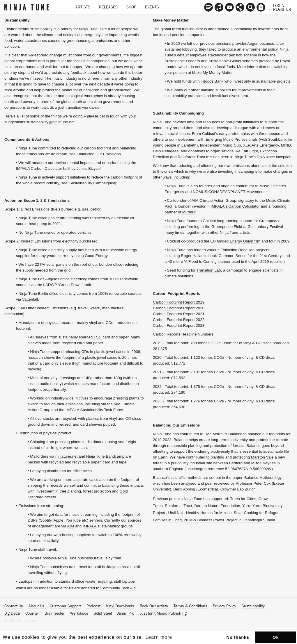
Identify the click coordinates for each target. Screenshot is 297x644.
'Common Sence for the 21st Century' (250, 256)
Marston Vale (262, 457)
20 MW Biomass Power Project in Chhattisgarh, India (230, 520)
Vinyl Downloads (120, 606)
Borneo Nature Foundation (217, 506)
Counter (32, 613)
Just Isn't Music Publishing (163, 613)
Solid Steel (103, 613)
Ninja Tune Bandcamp (105, 456)
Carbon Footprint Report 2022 (179, 320)
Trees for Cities (243, 499)
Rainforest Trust (191, 157)
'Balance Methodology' (263, 478)
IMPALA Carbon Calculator (39, 168)
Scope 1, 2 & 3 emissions (46, 200)
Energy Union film (245, 241)
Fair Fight (250, 151)
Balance (235, 434)
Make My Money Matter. (213, 73)
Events (152, 7)
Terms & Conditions (190, 606)
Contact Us (14, 606)
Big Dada (12, 613)
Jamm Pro (126, 613)
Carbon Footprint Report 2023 (179, 325)
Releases (108, 7)
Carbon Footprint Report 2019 (179, 302)
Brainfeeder (55, 613)
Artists (83, 7)
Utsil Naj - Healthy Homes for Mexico (200, 513)
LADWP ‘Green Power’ (63, 285)
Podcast (93, 606)
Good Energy (96, 256)
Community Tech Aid (118, 588)
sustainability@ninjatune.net (50, 122)
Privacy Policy (224, 606)
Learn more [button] (159, 637)
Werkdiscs (79, 613)
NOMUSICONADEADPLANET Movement (229, 192)
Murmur (189, 212)
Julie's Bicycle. (89, 168)
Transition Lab (209, 270)
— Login (277, 5)
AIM (117, 404)
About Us (36, 606)
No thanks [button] (238, 637)
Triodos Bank (212, 81)
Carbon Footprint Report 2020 (179, 308)
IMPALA (72, 410)
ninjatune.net (66, 456)
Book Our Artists (154, 606)
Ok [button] (276, 637)
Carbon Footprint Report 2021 (179, 314)
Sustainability (253, 606)
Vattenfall (30, 299)
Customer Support (65, 606)
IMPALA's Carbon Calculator (235, 206)
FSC (98, 337)
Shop (131, 7)
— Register (280, 9)
